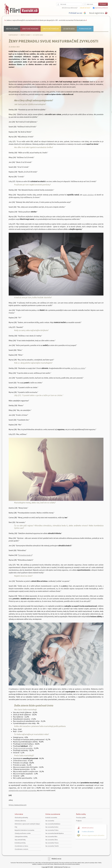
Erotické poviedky (30, 29)
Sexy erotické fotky (20, 840)
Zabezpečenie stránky (21, 837)
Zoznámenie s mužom (21, 849)
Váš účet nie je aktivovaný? (70, 8)
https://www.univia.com (18, 805)
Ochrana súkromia (20, 821)
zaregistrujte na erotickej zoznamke (22, 790)
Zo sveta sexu (69, 29)
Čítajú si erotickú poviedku (23, 748)
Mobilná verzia (56, 859)
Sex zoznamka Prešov (52, 830)
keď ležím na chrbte (78, 368)
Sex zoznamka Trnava (52, 843)
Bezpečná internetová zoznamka (24, 830)
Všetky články (12, 29)
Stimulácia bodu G (25, 555)
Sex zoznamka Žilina (52, 840)
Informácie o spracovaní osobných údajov (27, 824)
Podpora (79, 821)
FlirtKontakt (13, 35)
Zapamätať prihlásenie (101, 8)
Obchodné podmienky (21, 818)
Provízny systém (81, 818)
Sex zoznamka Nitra (51, 837)
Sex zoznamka (50, 821)
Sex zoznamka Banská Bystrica (55, 833)
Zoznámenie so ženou (21, 846)
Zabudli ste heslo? (85, 8)
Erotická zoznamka (51, 818)
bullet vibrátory (88, 195)
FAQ (16, 827)
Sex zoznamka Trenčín (52, 846)
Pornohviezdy (85, 29)
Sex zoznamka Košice (52, 827)
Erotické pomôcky (51, 29)
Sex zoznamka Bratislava (53, 824)
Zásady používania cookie (23, 833)
